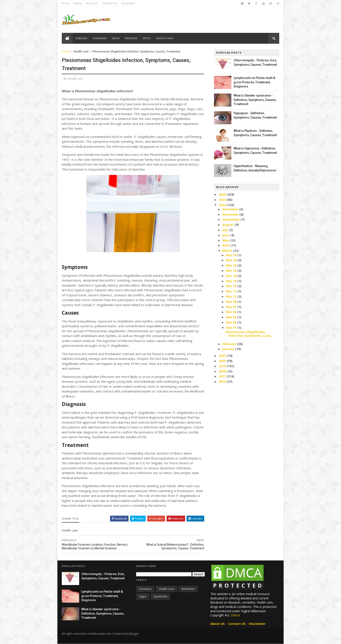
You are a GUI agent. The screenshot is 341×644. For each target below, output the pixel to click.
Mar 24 (232, 265)
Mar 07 (232, 307)
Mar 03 (232, 317)
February (230, 344)
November (231, 214)
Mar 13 (232, 291)
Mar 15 (232, 286)
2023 (223, 205)
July (226, 230)
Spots (147, 38)
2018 (223, 371)
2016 (223, 382)
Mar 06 (232, 312)
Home (66, 3)
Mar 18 (232, 276)
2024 (223, 200)
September (231, 219)
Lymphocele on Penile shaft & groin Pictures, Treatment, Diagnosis (254, 82)
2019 (223, 366)
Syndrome (100, 38)
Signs (116, 38)
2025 (223, 194)
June (226, 235)
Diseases (81, 38)
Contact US (110, 3)
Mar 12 (232, 296)
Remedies (131, 38)
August (228, 225)
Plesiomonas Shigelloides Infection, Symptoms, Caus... (249, 334)
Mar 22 (232, 271)
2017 (223, 376)
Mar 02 (232, 322)
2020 (223, 361)
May (226, 240)
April (226, 245)
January (229, 349)
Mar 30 (232, 255)
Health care (165, 38)
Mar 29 (232, 260)
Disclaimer (128, 3)
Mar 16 (232, 281)
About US (92, 3)
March (228, 251)
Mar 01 (232, 328)
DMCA (235, 615)
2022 (223, 356)
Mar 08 (232, 302)
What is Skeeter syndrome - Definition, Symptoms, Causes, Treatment (255, 100)
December (231, 209)
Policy (78, 3)
